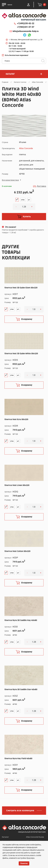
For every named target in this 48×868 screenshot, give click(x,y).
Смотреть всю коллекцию (20, 811)
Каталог (5, 837)
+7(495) (26, 23)
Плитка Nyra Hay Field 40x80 (18, 758)
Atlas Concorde (38, 82)
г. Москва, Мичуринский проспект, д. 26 (26, 40)
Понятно (24, 863)
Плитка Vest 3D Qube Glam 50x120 (21, 288)
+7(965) (26, 27)
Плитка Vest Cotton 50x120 (17, 551)
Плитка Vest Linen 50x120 (17, 485)
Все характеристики (10, 180)
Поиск (43, 61)
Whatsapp (29, 35)
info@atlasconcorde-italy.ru (26, 31)
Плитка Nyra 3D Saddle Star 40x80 (21, 689)
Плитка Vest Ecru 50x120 (16, 419)
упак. (23, 200)
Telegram (25, 35)
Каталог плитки (20, 82)
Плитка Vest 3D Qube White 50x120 (21, 354)
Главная (5, 82)
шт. (29, 200)
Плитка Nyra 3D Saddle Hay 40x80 (21, 620)
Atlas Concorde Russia (35, 837)
